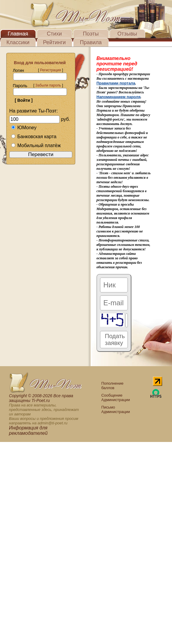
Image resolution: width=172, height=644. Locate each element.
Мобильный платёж (36, 145)
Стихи (54, 34)
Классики (18, 42)
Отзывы (127, 34)
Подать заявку (115, 339)
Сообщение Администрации (116, 398)
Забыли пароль (48, 85)
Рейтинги (54, 42)
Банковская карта (34, 137)
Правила (91, 42)
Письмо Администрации (116, 409)
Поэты (91, 34)
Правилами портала (116, 83)
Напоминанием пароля (119, 97)
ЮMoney (24, 128)
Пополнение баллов (112, 386)
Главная (18, 34)
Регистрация (50, 70)
